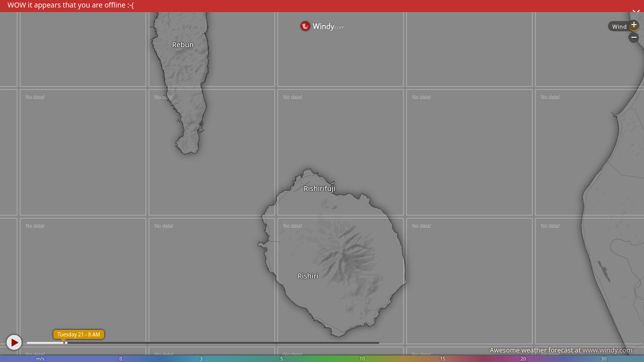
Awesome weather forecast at (561, 350)
